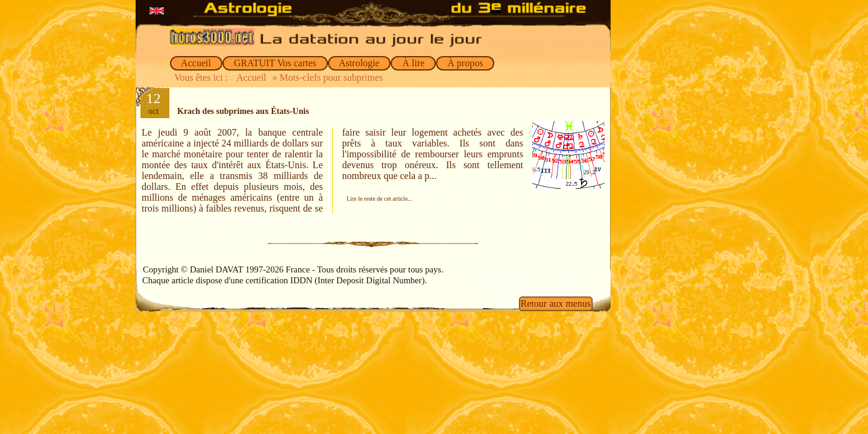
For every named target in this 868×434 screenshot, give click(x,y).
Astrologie (360, 63)
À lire (413, 63)
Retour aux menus (556, 303)
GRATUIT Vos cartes (275, 63)
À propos (465, 63)
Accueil (196, 63)
